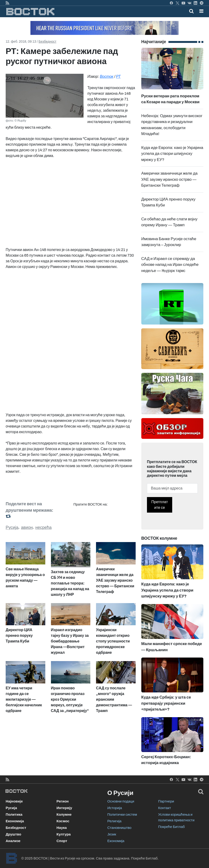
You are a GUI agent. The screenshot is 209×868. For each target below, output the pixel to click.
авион (27, 527)
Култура (64, 834)
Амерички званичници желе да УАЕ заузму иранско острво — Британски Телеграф (169, 179)
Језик (112, 834)
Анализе (13, 841)
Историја (115, 808)
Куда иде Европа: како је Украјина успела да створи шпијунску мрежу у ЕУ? (172, 154)
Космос (63, 821)
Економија (15, 821)
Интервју (64, 808)
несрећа (44, 527)
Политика (14, 815)
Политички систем (122, 815)
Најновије (14, 801)
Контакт (165, 808)
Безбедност (48, 42)
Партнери (166, 801)
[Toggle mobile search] (191, 11)
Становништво (119, 828)
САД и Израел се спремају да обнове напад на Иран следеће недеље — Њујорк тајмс (170, 265)
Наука (62, 828)
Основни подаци (121, 801)
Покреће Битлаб (172, 827)
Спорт (62, 841)
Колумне (64, 815)
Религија (114, 821)
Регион (63, 801)
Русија (12, 527)
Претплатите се (160, 505)
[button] (201, 11)
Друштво (13, 834)
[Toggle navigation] (200, 11)
